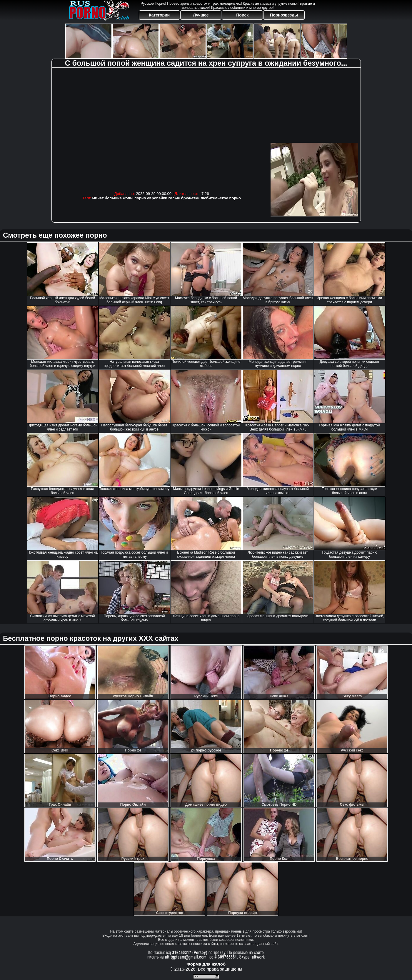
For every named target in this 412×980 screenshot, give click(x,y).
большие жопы (119, 198)
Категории (159, 15)
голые (174, 198)
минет (98, 198)
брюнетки (190, 198)
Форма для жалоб (206, 964)
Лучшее (201, 15)
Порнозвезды (284, 15)
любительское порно (221, 198)
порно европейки (151, 198)
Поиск (242, 15)
